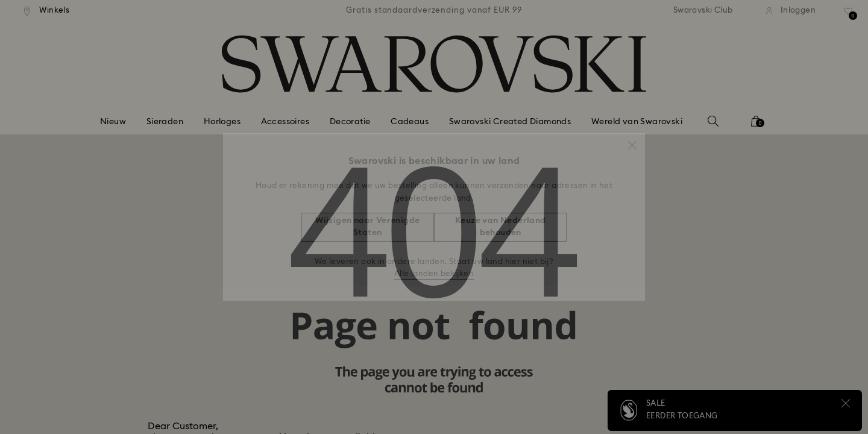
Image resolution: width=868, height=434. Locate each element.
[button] (632, 139)
